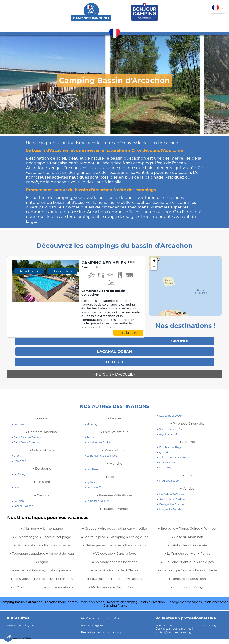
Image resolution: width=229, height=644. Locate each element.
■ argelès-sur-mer (170, 431)
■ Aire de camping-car (106, 525)
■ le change (20, 471)
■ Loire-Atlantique (115, 428)
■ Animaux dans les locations (114, 575)
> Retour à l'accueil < (115, 373)
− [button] (154, 267)
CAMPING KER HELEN (107, 266)
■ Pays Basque (96, 592)
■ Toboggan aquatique (42, 550)
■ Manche (114, 460)
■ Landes (114, 415)
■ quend (163, 449)
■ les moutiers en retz (101, 439)
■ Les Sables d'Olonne (173, 491)
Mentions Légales (94, 630)
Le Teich (114, 360)
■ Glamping (129, 533)
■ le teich (19, 497)
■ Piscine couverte (57, 542)
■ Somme (187, 438)
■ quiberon (92, 479)
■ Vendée (187, 485)
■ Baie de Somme (201, 525)
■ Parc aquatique (25, 542)
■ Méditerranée (171, 525)
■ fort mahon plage (171, 444)
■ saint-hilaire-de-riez (173, 496)
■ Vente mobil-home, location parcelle (42, 567)
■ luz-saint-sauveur (171, 412)
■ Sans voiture (29, 575)
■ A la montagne (51, 525)
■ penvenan (20, 457)
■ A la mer (27, 525)
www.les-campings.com (24, 630)
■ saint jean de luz (98, 497)
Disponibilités (62, 307)
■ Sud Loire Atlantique (177, 567)
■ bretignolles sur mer (173, 501)
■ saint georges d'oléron (29, 434)
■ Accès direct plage (57, 533)
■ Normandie (188, 575)
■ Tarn (187, 472)
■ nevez (17, 484)
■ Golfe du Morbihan (187, 542)
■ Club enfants (58, 584)
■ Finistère (42, 478)
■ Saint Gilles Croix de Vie (187, 550)
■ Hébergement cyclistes (114, 550)
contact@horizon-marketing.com (179, 637)
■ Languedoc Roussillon (187, 584)
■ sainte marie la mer (172, 426)
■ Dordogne (42, 465)
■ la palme (19, 420)
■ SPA (39, 584)
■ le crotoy (165, 464)
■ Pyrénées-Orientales (187, 420)
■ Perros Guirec (188, 533)
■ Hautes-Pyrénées (115, 505)
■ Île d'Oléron (130, 584)
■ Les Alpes (208, 567)
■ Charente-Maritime (42, 428)
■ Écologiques (115, 542)
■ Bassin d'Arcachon (128, 592)
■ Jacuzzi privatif (102, 584)
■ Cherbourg (164, 575)
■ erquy (17, 452)
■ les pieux (92, 466)
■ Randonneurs (103, 558)
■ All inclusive (55, 575)
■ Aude (42, 415)
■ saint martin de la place (103, 452)
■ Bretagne (164, 533)
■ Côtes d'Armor (42, 446)
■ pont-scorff (94, 484)
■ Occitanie (211, 575)
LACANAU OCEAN (114, 351)
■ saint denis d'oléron (27, 439)
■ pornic (90, 434)
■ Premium (23, 584)
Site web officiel (29, 307)
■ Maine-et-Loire (115, 446)
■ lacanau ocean (24, 502)
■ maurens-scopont (171, 477)
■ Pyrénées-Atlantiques (114, 492)
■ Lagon (58, 558)
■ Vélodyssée (129, 558)
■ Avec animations (33, 592)
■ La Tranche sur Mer (180, 558)
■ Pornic (206, 558)
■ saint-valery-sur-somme (176, 454)
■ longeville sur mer (172, 506)
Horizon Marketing (111, 637)
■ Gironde (42, 492)
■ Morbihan (114, 473)
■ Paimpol (212, 533)
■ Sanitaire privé (104, 533)
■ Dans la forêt (114, 567)
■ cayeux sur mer (169, 459)
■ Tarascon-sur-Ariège (187, 592)
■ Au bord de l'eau (34, 558)
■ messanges (94, 420)
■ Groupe (59, 592)
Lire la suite (128, 339)
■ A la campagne (23, 533)
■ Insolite (135, 525)
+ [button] (154, 261)
